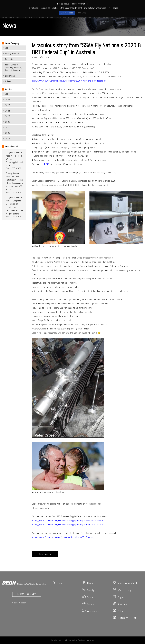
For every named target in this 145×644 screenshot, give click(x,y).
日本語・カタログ (27, 594)
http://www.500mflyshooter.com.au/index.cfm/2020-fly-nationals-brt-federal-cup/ (70, 81)
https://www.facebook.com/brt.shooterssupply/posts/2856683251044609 (67, 521)
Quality (88, 590)
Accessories (91, 611)
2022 (8, 122)
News (88, 583)
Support (119, 597)
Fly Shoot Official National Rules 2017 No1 (66, 122)
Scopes (88, 597)
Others (8, 81)
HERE (47, 164)
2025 (8, 105)
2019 (8, 139)
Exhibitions (10, 76)
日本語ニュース (125, 618)
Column (119, 611)
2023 (8, 116)
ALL (7, 48)
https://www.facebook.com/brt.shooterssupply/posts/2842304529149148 (67, 525)
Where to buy (122, 590)
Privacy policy (20, 603)
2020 (8, 133)
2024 (8, 111)
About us (120, 604)
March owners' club (125, 583)
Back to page (45, 554)
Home (57, 583)
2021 (8, 127)
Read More (82, 13)
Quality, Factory (12, 54)
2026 (8, 100)
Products (9, 59)
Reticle (88, 604)
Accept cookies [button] (67, 13)
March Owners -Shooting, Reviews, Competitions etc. (13, 67)
